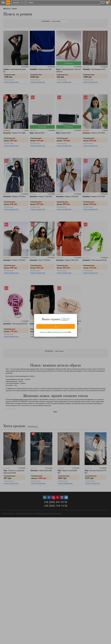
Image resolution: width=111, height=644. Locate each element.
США (64, 319)
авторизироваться (58, 332)
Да (55, 326)
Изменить (44, 332)
